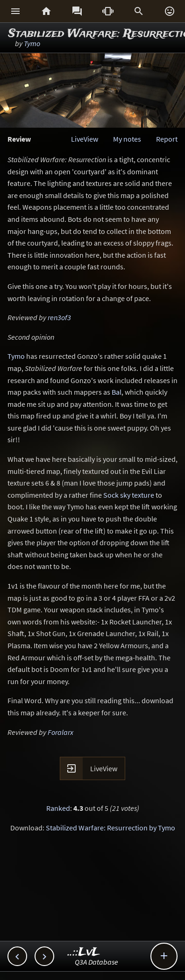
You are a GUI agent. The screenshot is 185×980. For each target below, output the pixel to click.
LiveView (85, 139)
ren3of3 (59, 317)
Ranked (58, 808)
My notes (127, 139)
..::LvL (84, 952)
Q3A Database (96, 962)
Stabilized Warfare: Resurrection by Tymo (110, 828)
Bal (117, 392)
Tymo (32, 43)
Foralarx (60, 732)
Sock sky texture (129, 495)
